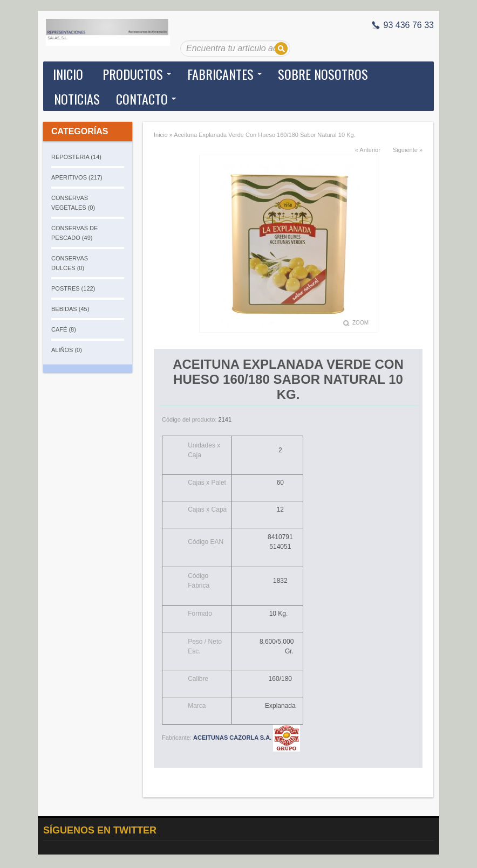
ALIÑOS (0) (67, 350)
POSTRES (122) (73, 288)
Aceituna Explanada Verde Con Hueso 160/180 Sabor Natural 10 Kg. (264, 135)
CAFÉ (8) (64, 329)
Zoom (360, 323)
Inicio (68, 74)
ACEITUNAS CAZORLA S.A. (247, 738)
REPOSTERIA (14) (76, 157)
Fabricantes (220, 74)
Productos (133, 74)
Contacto (142, 99)
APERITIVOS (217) (77, 177)
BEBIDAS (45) (70, 309)
